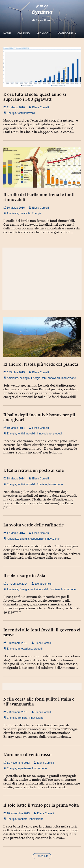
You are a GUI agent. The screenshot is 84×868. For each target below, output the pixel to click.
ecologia (25, 378)
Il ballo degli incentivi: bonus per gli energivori (39, 417)
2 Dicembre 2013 (15, 712)
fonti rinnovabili (26, 113)
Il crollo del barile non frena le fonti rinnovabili (39, 197)
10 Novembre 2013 (16, 813)
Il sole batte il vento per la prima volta (41, 805)
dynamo (42, 12)
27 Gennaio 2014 (15, 584)
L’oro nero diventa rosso (27, 755)
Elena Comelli (45, 20)
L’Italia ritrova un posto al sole (34, 470)
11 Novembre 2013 (16, 763)
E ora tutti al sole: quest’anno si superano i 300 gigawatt (35, 97)
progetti (58, 434)
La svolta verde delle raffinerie (34, 525)
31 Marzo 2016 (14, 107)
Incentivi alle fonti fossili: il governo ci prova (42, 632)
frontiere (42, 484)
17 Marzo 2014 (14, 533)
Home (7, 33)
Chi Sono (24, 33)
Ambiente (12, 213)
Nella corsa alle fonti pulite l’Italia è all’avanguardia (39, 701)
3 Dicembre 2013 (15, 643)
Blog (42, 6)
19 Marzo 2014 (14, 428)
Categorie (66, 33)
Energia (11, 113)
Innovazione (69, 378)
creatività (25, 213)
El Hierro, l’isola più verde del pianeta (41, 364)
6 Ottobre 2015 (14, 372)
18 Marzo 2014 (14, 479)
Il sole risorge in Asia (24, 575)
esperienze (37, 539)
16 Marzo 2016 (14, 208)
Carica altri (42, 856)
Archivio (42, 33)
